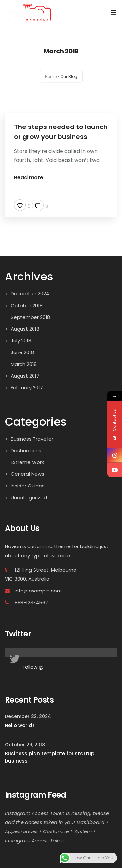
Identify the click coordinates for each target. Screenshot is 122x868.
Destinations (26, 450)
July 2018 (21, 341)
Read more (29, 178)
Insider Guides (28, 486)
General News (27, 474)
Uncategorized (29, 497)
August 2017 (25, 376)
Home (51, 76)
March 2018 (24, 364)
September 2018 (30, 317)
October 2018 (27, 305)
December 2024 (30, 294)
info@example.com (38, 591)
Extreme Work (27, 462)
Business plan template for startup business (50, 757)
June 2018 (22, 352)
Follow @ (33, 667)
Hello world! (19, 725)
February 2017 (27, 388)
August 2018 (25, 329)
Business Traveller (32, 439)
